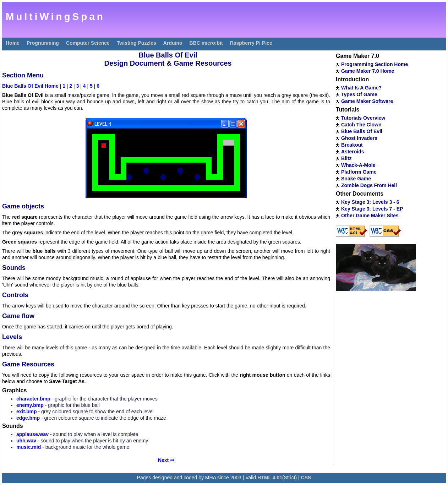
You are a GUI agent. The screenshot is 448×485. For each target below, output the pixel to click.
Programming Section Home (375, 64)
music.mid (29, 447)
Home (13, 43)
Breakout (352, 145)
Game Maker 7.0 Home (368, 71)
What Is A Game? (361, 88)
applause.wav (32, 434)
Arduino (173, 43)
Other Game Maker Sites (370, 216)
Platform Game (359, 172)
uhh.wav (26, 441)
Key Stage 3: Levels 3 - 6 (370, 202)
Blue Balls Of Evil (362, 131)
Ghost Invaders (359, 138)
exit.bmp (27, 412)
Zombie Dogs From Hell (369, 185)
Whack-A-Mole (358, 165)
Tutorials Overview (363, 118)
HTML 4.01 (270, 478)
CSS (306, 478)
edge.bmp (28, 418)
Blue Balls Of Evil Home (30, 86)
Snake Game (356, 179)
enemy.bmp (30, 405)
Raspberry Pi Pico (251, 43)
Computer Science (88, 43)
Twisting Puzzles (136, 43)
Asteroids (353, 152)
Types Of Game (359, 94)
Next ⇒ (166, 460)
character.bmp (33, 399)
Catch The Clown (361, 125)
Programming (43, 43)
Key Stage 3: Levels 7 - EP (372, 209)
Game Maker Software (367, 101)
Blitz (346, 158)
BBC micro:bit (206, 43)
